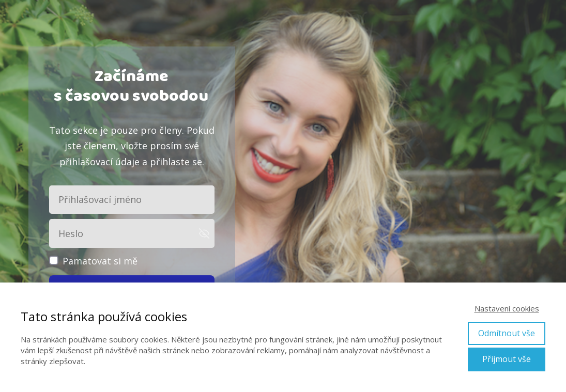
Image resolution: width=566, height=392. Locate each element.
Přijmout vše (507, 359)
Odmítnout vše (507, 333)
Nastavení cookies (507, 308)
